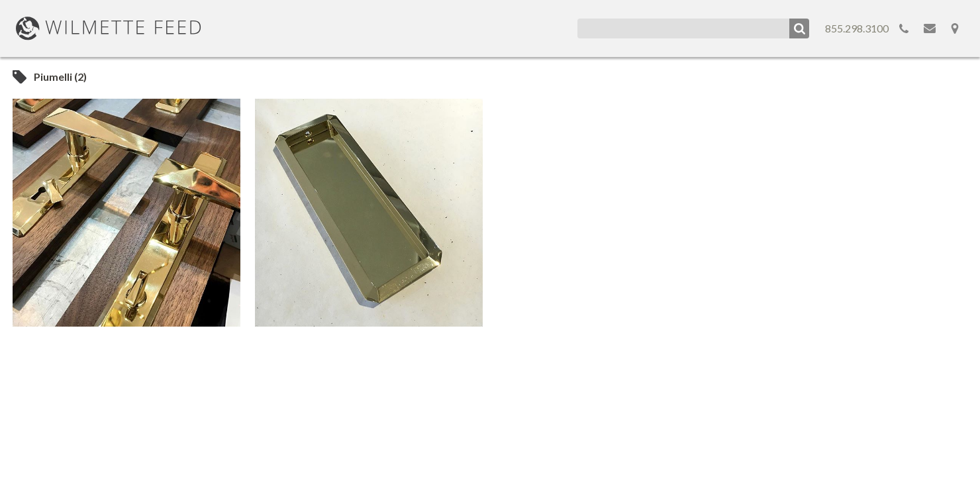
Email (930, 28)
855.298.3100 (857, 28)
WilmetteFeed (109, 28)
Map (955, 28)
